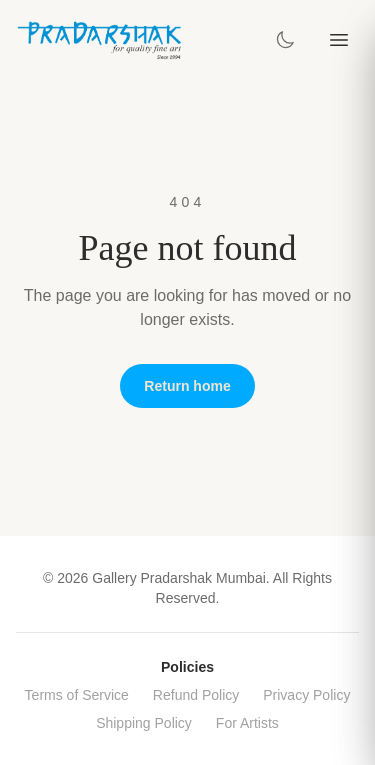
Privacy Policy (306, 695)
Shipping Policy (144, 723)
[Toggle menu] (339, 40)
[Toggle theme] (285, 40)
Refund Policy (196, 695)
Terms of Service (77, 695)
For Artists (247, 723)
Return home (187, 386)
